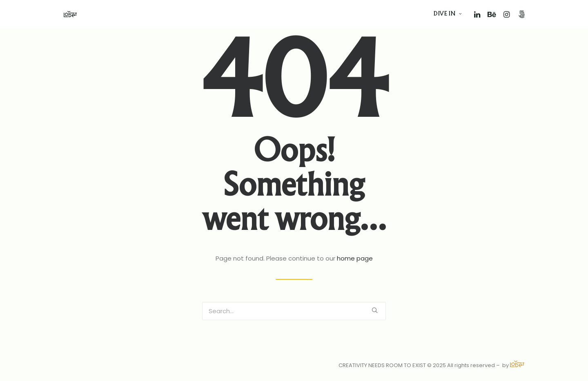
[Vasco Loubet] (70, 14)
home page (355, 258)
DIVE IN (448, 14)
